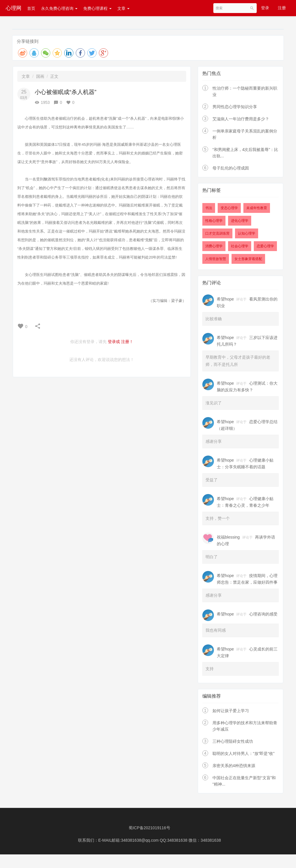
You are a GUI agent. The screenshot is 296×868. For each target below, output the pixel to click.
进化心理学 (240, 221)
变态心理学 (229, 208)
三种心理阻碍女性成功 (233, 741)
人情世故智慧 (216, 259)
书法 (209, 208)
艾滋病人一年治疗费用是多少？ (241, 119)
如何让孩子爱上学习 (231, 711)
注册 (282, 8)
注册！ (127, 342)
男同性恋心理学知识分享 (235, 107)
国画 (40, 76)
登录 (265, 8)
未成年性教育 (257, 208)
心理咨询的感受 (263, 614)
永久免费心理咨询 (59, 8)
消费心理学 (214, 246)
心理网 (14, 8)
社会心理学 (240, 246)
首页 (31, 8)
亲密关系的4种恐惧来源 (234, 766)
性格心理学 (214, 221)
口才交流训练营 (217, 233)
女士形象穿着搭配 (248, 259)
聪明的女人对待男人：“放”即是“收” (244, 753)
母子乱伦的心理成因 (231, 168)
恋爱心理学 (265, 246)
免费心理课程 (97, 8)
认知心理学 (247, 233)
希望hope (225, 299)
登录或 (114, 342)
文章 (123, 8)
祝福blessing (228, 537)
